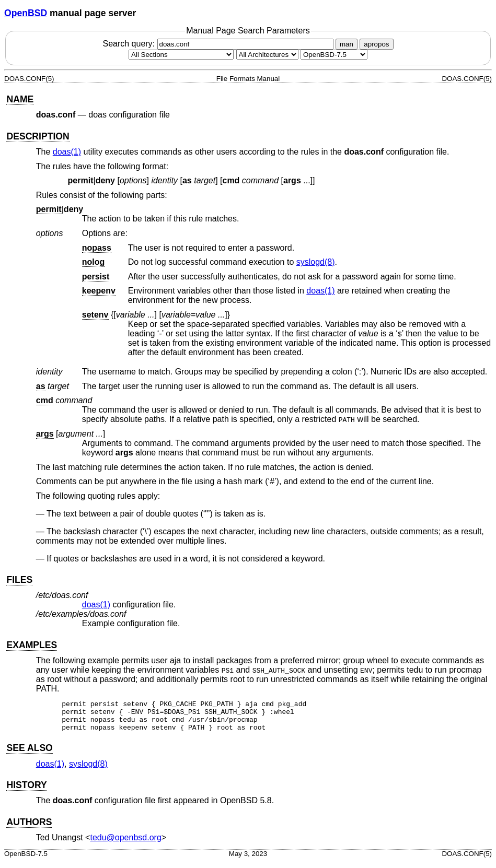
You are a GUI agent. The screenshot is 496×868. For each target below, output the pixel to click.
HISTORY (26, 791)
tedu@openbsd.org (125, 844)
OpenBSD (26, 13)
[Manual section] (181, 55)
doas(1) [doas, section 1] (67, 152)
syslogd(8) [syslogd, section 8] (316, 262)
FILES (19, 580)
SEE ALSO (29, 754)
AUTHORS (29, 828)
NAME (20, 99)
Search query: (219, 44)
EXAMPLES (32, 645)
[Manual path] (334, 55)
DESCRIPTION (38, 136)
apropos (376, 44)
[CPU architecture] (267, 55)
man (347, 44)
